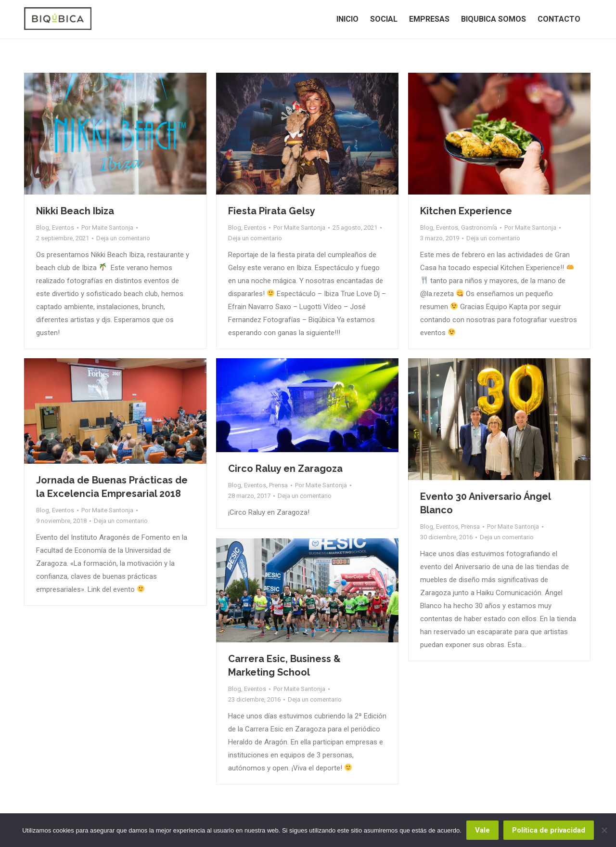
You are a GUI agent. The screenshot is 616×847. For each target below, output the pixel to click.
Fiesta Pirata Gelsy (272, 211)
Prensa (278, 485)
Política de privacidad (549, 830)
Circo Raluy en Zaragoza (285, 469)
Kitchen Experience (466, 211)
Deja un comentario (123, 238)
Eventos (63, 228)
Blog (43, 228)
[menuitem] (347, 19)
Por (107, 228)
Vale (482, 830)
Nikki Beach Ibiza (75, 211)
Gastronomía (479, 228)
